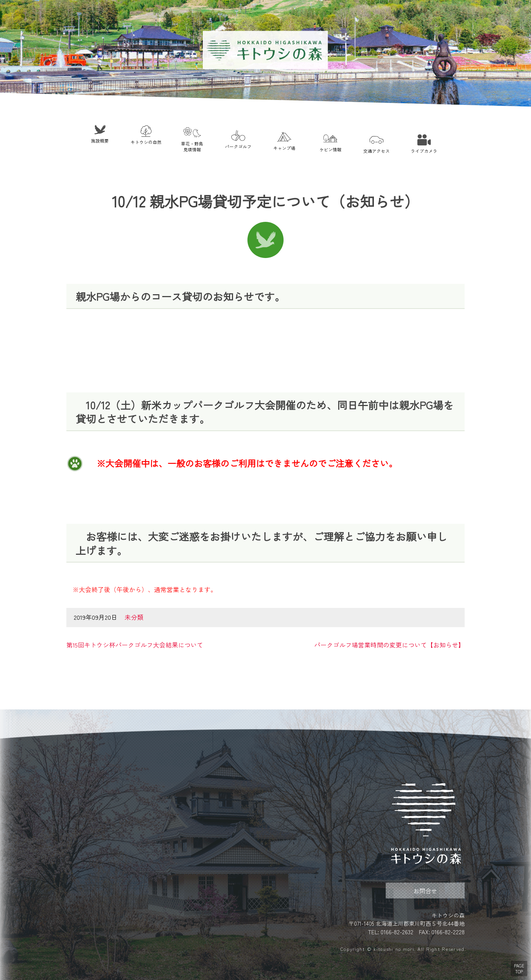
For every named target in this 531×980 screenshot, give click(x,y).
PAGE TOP (519, 969)
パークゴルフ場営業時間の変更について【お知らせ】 (389, 645)
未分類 (134, 617)
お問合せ (425, 891)
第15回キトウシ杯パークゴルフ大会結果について (135, 645)
